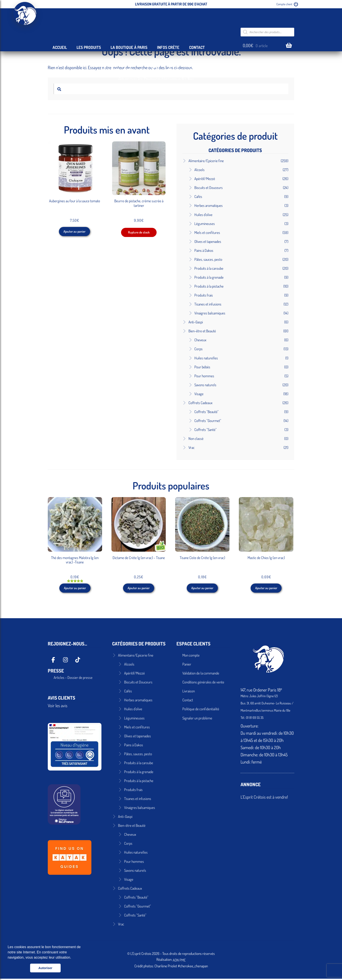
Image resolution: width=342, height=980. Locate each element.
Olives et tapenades (208, 241)
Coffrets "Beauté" (206, 412)
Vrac (192, 447)
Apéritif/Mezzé (205, 179)
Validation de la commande (201, 675)
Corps (198, 349)
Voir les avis (58, 707)
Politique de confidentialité (201, 710)
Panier (187, 666)
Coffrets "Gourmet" (208, 421)
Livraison (189, 693)
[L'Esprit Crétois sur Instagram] (65, 661)
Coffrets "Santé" (205, 430)
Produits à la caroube (209, 268)
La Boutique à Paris (129, 47)
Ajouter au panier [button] (75, 233)
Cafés (198, 197)
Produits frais (204, 295)
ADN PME (179, 961)
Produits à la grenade (209, 277)
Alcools (199, 170)
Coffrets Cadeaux (200, 403)
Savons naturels (205, 385)
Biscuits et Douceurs (209, 188)
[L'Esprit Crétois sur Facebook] (53, 661)
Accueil (60, 47)
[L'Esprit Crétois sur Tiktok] (78, 661)
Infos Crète (168, 47)
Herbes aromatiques (209, 205)
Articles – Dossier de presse (73, 679)
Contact (197, 47)
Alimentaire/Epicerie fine (206, 161)
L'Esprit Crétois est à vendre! (264, 798)
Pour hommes (204, 376)
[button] (73, 958)
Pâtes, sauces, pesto (208, 259)
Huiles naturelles (206, 358)
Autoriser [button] (45, 968)
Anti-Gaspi (196, 322)
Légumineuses (205, 224)
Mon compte (191, 657)
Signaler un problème (197, 719)
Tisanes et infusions (208, 304)
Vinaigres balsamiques (210, 313)
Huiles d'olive (203, 215)
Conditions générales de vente (203, 684)
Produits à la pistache (209, 286)
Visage (199, 394)
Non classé (196, 439)
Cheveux (200, 340)
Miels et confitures (207, 233)
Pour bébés (202, 367)
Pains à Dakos (204, 250)
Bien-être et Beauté (202, 331)
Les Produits (89, 47)
